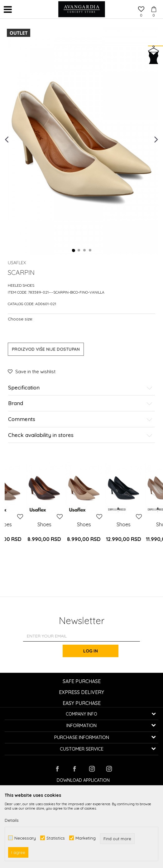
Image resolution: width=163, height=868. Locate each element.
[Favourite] (141, 10)
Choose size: (20, 319)
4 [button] (90, 250)
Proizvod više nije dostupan (46, 349)
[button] (20, 9)
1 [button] (74, 250)
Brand (80, 403)
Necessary (25, 838)
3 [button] (85, 250)
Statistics (56, 838)
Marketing (86, 838)
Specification (80, 388)
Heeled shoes (21, 285)
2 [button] (79, 250)
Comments (80, 419)
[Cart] (154, 3)
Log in (91, 651)
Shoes (44, 524)
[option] (81, 139)
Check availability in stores (80, 435)
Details (12, 820)
